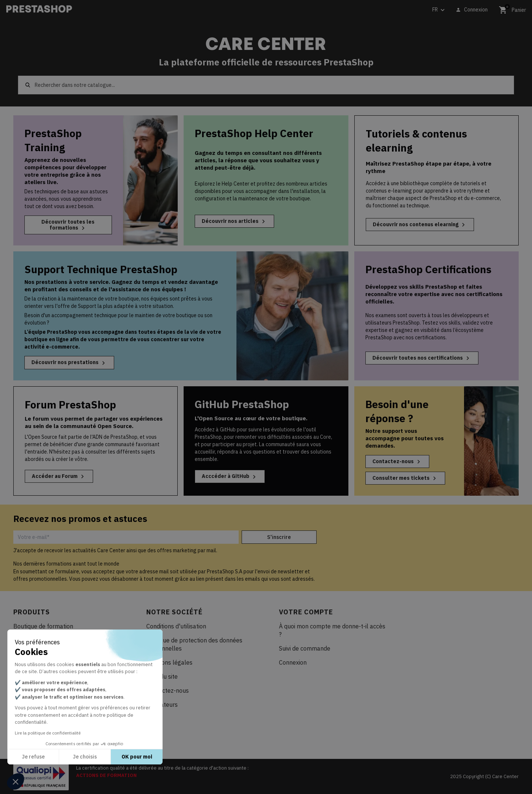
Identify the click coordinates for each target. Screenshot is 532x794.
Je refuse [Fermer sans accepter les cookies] (33, 757)
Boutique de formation (43, 626)
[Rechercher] (266, 85)
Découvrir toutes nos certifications (422, 358)
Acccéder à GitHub (230, 476)
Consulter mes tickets (405, 478)
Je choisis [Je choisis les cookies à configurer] (85, 757)
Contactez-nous (397, 462)
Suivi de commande (305, 648)
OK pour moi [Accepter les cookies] (137, 757)
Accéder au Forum (59, 476)
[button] (16, 781)
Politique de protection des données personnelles (194, 644)
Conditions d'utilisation (176, 626)
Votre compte (306, 612)
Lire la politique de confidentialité (48, 733)
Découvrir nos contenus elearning (420, 225)
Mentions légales (169, 662)
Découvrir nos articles (234, 221)
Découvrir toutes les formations (68, 225)
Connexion (293, 662)
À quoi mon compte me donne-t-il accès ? (332, 630)
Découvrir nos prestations (69, 363)
